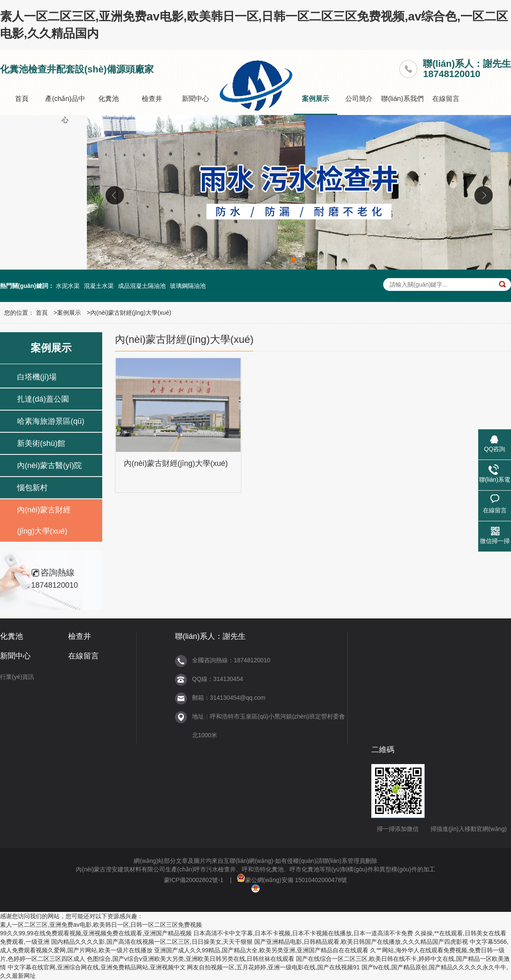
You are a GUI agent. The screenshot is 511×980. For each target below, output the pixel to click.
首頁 (22, 99)
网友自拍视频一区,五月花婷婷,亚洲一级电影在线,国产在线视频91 (273, 967)
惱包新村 (32, 488)
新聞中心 (195, 99)
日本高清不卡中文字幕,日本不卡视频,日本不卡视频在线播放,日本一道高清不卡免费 (303, 933)
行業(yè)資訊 (17, 677)
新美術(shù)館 (41, 443)
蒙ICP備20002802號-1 (194, 880)
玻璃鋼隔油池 (188, 286)
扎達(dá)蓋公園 (43, 399)
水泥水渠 (68, 286)
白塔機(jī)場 (37, 377)
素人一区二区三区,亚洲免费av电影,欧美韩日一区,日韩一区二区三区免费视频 (101, 925)
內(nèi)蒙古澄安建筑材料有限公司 (121, 869)
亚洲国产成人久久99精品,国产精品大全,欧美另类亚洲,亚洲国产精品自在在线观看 (261, 950)
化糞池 (109, 99)
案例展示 (316, 99)
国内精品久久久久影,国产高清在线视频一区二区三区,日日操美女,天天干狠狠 (152, 942)
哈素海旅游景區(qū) (51, 421)
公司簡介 (359, 99)
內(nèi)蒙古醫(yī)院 (49, 466)
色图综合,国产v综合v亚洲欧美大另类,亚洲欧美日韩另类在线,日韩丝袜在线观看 (191, 959)
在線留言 (446, 99)
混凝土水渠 (99, 286)
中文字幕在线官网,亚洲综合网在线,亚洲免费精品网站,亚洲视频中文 (97, 967)
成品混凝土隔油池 (142, 286)
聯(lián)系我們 (402, 99)
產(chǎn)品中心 (65, 109)
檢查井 (152, 99)
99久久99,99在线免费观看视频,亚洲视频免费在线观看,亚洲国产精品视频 (96, 933)
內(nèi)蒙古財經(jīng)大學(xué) (131, 313)
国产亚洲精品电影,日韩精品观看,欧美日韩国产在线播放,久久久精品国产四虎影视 (361, 942)
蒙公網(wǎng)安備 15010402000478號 (292, 880)
